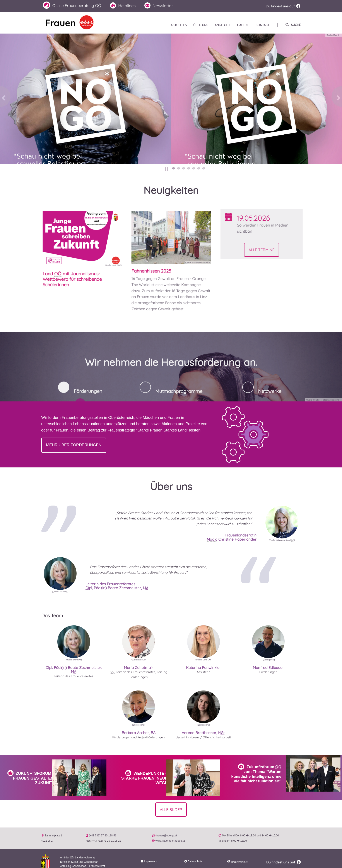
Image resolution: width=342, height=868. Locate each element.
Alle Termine (281, 250)
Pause (167, 169)
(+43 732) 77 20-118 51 (103, 829)
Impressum (150, 854)
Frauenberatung (74, 5)
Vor (336, 98)
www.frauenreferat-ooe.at (170, 834)
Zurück (6, 98)
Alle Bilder (171, 802)
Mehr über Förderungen (74, 445)
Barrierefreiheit (238, 855)
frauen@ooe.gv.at (167, 829)
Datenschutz (195, 854)
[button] (282, 522)
